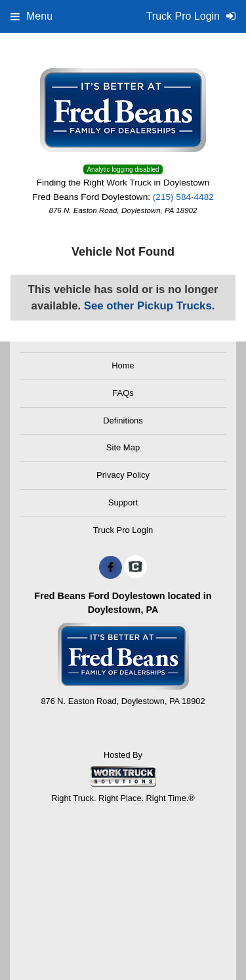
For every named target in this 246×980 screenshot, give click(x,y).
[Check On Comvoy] (135, 568)
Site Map (123, 447)
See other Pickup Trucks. (150, 306)
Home (123, 365)
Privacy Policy (123, 475)
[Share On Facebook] (111, 568)
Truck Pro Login (123, 530)
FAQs (123, 393)
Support (123, 502)
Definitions (123, 421)
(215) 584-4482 (183, 197)
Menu (31, 16)
